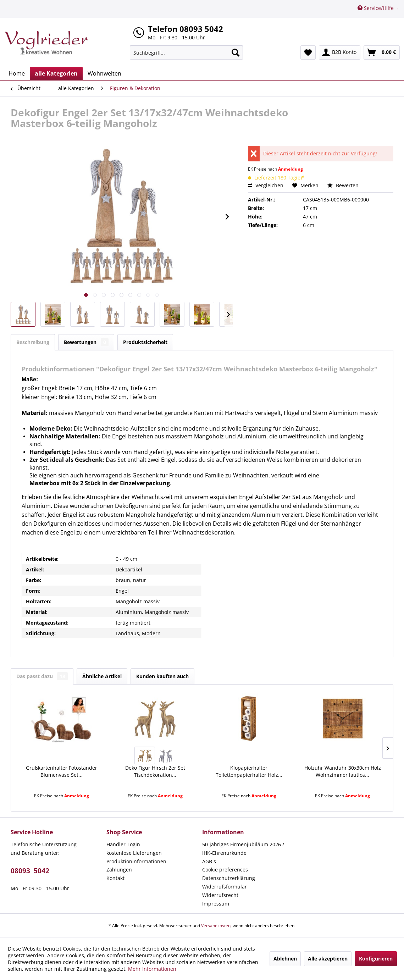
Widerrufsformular (225, 887)
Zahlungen (119, 870)
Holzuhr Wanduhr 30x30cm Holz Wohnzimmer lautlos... (343, 771)
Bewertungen (86, 342)
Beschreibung (33, 342)
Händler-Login (123, 844)
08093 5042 (30, 871)
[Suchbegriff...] (186, 52)
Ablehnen (285, 959)
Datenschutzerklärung (229, 878)
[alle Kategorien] (56, 73)
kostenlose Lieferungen (134, 853)
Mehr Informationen (152, 969)
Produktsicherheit (145, 342)
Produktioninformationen (136, 861)
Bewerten (343, 185)
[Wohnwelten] (104, 73)
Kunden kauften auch (162, 676)
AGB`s (209, 861)
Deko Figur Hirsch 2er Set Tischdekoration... (155, 771)
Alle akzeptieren (328, 959)
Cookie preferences (225, 870)
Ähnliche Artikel (102, 676)
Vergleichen (266, 185)
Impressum (216, 904)
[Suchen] (236, 52)
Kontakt (115, 878)
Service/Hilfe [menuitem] (376, 8)
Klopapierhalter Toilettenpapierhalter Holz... (249, 771)
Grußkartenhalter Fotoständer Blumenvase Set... (62, 771)
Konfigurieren (376, 959)
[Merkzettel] (308, 52)
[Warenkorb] (382, 52)
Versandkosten (216, 926)
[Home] (17, 73)
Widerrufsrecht (220, 895)
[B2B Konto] (340, 52)
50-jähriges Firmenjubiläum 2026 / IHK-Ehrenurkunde (243, 849)
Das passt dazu (42, 676)
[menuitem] (186, 52)
